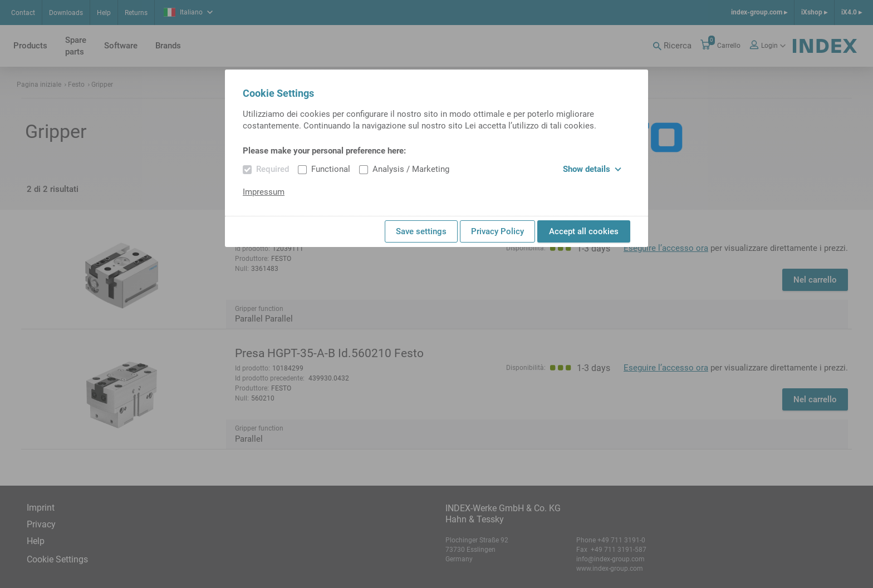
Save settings (421, 231)
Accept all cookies (584, 231)
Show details (592, 169)
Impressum (264, 192)
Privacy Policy (497, 231)
